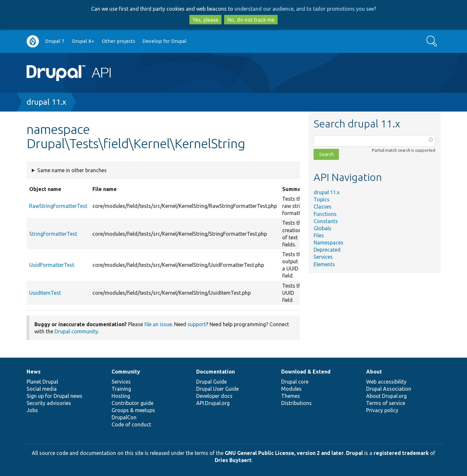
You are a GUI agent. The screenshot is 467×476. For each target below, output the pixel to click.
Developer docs (214, 396)
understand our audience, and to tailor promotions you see (304, 9)
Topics (322, 199)
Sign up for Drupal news (54, 396)
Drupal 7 (55, 41)
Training (121, 389)
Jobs (32, 410)
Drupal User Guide (217, 389)
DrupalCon (124, 417)
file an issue (158, 324)
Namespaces (329, 243)
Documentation (216, 372)
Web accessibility (386, 382)
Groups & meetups (133, 410)
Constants (326, 221)
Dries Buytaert (233, 460)
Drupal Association (389, 389)
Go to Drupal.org (33, 41)
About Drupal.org (386, 396)
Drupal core (295, 382)
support (197, 324)
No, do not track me (251, 20)
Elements (324, 264)
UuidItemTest (45, 293)
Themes (291, 396)
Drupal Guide (211, 382)
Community (126, 372)
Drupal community (76, 331)
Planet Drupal (42, 382)
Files (319, 235)
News (34, 372)
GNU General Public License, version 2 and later (284, 453)
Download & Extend (306, 372)
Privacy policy (382, 410)
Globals (323, 228)
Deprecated (327, 250)
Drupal (354, 453)
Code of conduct (131, 424)
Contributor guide (132, 403)
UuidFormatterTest (52, 265)
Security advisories (49, 403)
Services (323, 257)
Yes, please (205, 20)
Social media (42, 389)
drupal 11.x (46, 102)
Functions (325, 214)
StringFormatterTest (53, 234)
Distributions (296, 403)
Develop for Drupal (164, 41)
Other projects (119, 41)
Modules (291, 389)
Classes (323, 207)
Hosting (121, 396)
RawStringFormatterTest (58, 206)
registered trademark (401, 453)
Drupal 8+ (83, 41)
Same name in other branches (72, 170)
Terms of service (386, 403)
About (374, 372)
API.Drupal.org (213, 403)
